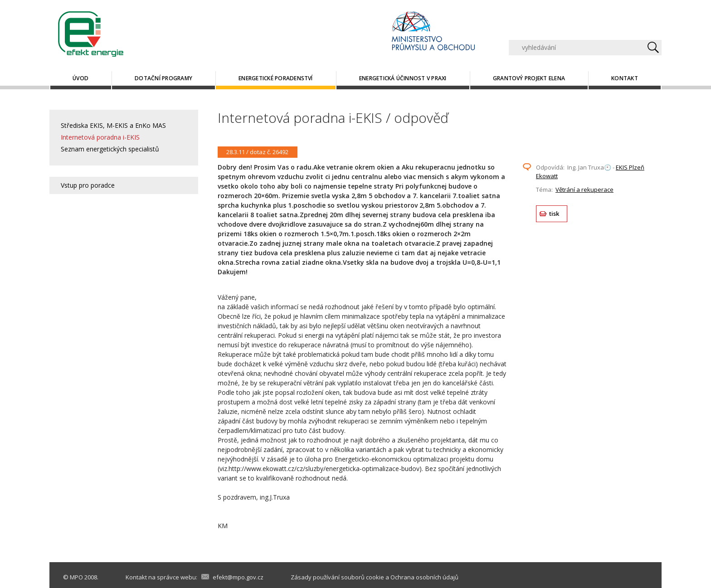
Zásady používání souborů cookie (337, 577)
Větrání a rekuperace (584, 190)
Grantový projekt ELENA (529, 78)
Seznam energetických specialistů (110, 149)
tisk (554, 214)
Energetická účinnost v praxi (403, 78)
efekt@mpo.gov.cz (238, 577)
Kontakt (625, 78)
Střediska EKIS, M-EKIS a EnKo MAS (113, 125)
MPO (76, 577)
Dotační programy (163, 78)
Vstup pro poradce (88, 185)
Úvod (80, 78)
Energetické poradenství (276, 78)
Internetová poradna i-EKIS (100, 137)
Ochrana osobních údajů (424, 577)
